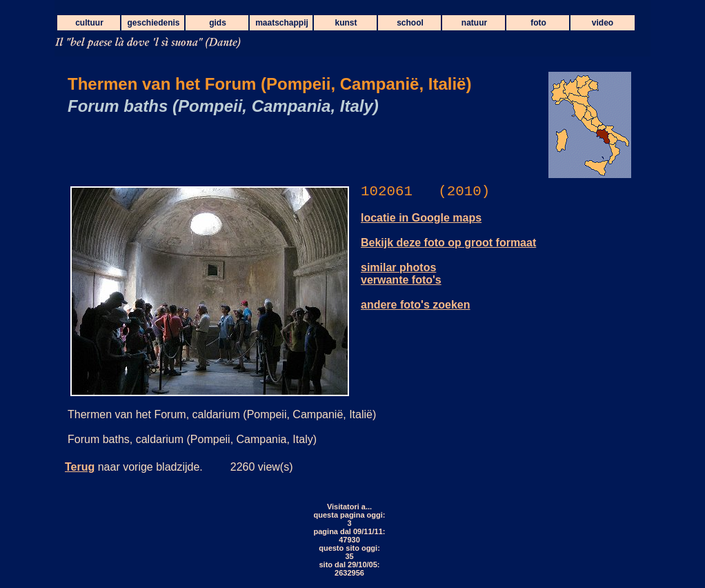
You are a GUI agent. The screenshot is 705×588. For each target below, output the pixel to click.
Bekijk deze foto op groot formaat (448, 243)
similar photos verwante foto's (401, 274)
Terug (80, 467)
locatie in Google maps (421, 218)
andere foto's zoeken (416, 305)
